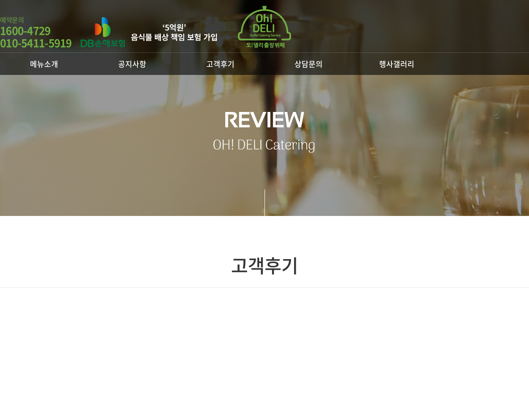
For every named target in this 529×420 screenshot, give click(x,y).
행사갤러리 (397, 64)
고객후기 (220, 64)
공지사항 (132, 64)
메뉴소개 (44, 64)
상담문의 (309, 64)
